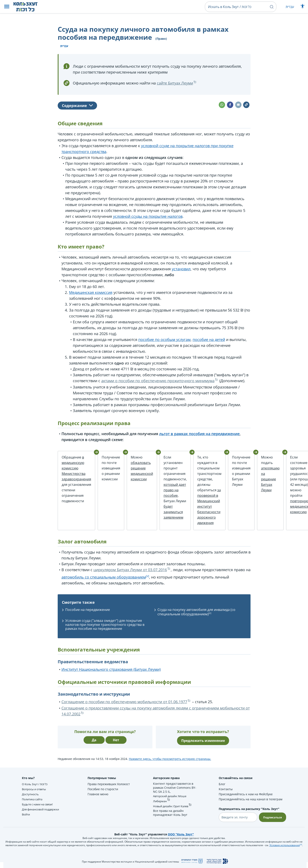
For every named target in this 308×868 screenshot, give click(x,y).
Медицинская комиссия (91, 292)
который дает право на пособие (169, 490)
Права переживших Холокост (108, 786)
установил (181, 269)
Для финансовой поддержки (42, 812)
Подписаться (272, 820)
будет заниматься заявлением (168, 512)
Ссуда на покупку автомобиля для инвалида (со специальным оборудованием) (196, 614)
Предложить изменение (203, 743)
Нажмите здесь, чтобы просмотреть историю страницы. (170, 761)
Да (94, 742)
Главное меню (98, 796)
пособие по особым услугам (164, 340)
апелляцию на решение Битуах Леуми (264, 479)
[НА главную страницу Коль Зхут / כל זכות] (29, 7)
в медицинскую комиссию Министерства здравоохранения (76, 468)
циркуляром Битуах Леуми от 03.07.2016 (130, 572)
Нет (116, 742)
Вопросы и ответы (35, 791)
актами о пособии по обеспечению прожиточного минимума (158, 381)
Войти (26, 817)
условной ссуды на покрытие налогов (148, 216)
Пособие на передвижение (88, 612)
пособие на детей (209, 340)
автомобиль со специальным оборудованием (104, 579)
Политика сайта (33, 801)
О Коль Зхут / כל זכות (36, 786)
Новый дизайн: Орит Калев (172, 808)
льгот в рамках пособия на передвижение (199, 434)
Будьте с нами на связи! (39, 807)
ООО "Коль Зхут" (181, 837)
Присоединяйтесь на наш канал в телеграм (249, 801)
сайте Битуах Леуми (175, 83)
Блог (221, 786)
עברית (290, 7)
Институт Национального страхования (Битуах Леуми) (111, 672)
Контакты (225, 791)
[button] (7, 7)
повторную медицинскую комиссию (295, 506)
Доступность (31, 796)
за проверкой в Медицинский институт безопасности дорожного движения (203, 506)
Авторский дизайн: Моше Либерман (171, 801)
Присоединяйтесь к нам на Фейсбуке (245, 796)
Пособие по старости (102, 791)
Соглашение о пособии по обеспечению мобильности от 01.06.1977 (124, 704)
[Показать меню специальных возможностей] (303, 7)
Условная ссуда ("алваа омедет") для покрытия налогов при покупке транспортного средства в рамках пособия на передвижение (105, 627)
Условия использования (285, 848)
